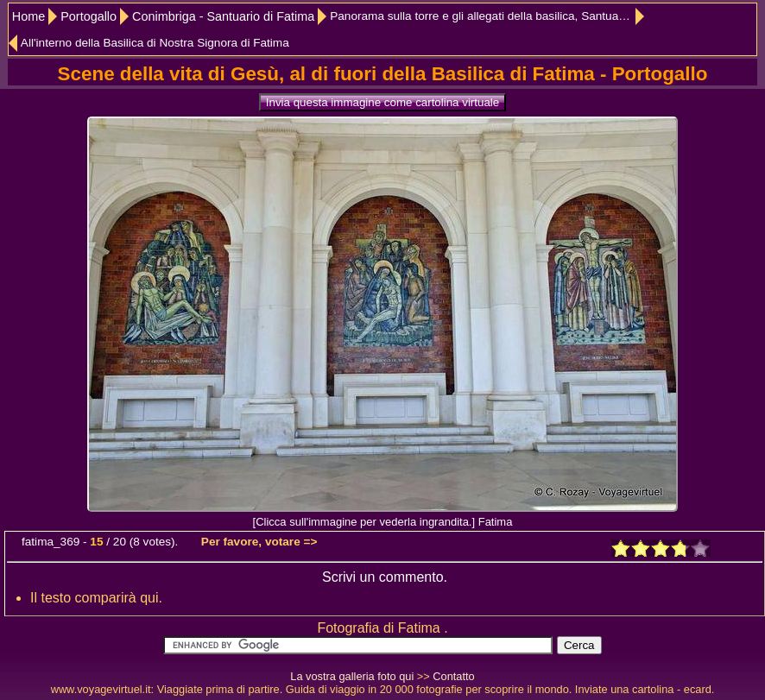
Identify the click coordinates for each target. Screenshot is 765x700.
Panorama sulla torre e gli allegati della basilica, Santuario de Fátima (487, 16)
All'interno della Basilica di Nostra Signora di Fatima (155, 43)
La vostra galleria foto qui (352, 676)
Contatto (453, 676)
